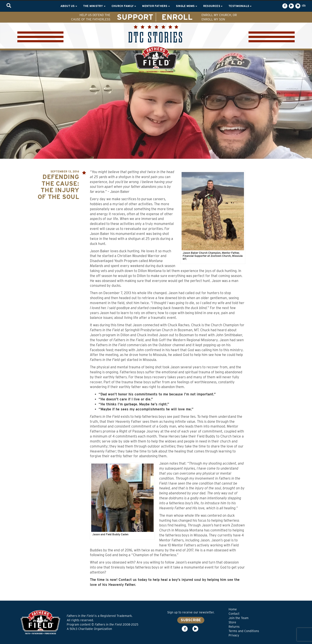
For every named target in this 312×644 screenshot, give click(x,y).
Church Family (124, 6)
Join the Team (239, 618)
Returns (234, 627)
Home (233, 609)
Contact (234, 614)
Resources (213, 6)
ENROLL (177, 17)
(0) (300, 6)
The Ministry (94, 6)
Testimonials (240, 6)
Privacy (234, 635)
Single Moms (187, 6)
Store (232, 622)
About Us (69, 6)
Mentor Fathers (156, 6)
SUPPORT (135, 17)
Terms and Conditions (244, 631)
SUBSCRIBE (191, 620)
